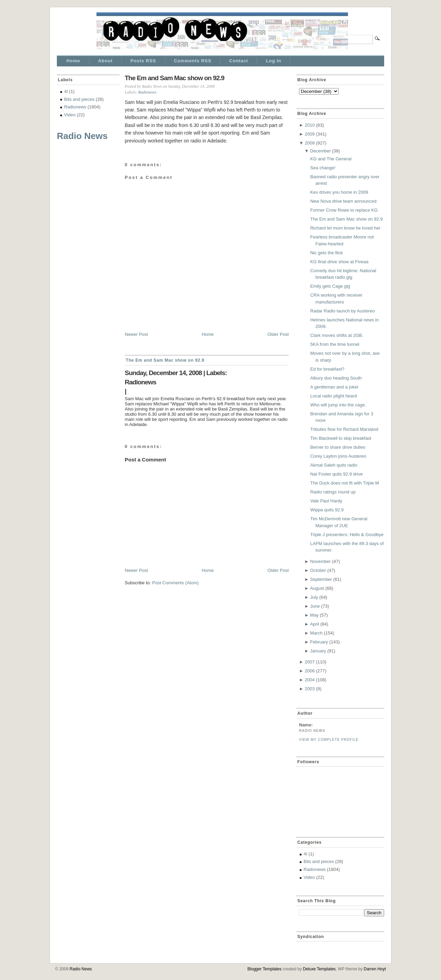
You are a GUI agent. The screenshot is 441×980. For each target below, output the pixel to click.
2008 (310, 143)
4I (66, 91)
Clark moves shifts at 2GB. (337, 335)
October (318, 570)
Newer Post (136, 334)
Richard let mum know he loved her (345, 228)
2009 (310, 134)
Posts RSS (143, 61)
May (314, 615)
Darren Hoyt (375, 969)
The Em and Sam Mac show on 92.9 (175, 78)
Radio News (82, 136)
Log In (274, 61)
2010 (310, 125)
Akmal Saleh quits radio (334, 465)
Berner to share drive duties (338, 447)
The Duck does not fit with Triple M (344, 483)
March (316, 633)
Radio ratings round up (333, 492)
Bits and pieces (79, 99)
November (320, 561)
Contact (239, 61)
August (317, 588)
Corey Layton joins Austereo (338, 456)
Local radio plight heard (333, 396)
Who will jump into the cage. (338, 405)
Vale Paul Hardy (326, 501)
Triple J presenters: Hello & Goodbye (347, 535)
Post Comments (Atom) (176, 583)
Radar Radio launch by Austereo (342, 311)
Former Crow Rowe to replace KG (344, 210)
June (315, 606)
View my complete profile (329, 740)
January (318, 651)
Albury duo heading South (336, 378)
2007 (310, 662)
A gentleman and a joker (334, 387)
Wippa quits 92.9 (327, 510)
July (314, 597)
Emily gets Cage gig (330, 286)
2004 (310, 680)
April (315, 624)
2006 (310, 671)
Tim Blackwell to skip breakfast (341, 438)
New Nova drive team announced (343, 201)
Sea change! (323, 168)
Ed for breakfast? (327, 369)
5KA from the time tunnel (335, 344)
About (105, 61)
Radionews (75, 107)
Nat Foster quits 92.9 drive (336, 474)
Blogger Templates (264, 969)
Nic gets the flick (326, 253)
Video (70, 115)
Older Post (278, 334)
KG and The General (331, 159)
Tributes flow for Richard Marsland (344, 429)
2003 (310, 689)
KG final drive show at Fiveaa (339, 262)
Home (73, 61)
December (320, 151)
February (319, 642)
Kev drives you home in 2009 (339, 192)
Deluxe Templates (319, 969)
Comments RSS (193, 61)
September (321, 579)
